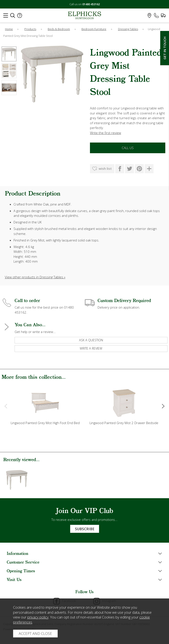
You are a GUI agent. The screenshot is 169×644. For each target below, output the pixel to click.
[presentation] (6, 406)
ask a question (91, 340)
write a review (91, 348)
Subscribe (85, 529)
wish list (105, 168)
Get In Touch (165, 48)
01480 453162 (91, 4)
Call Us (128, 148)
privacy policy (38, 617)
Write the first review (106, 133)
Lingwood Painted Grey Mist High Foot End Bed (45, 423)
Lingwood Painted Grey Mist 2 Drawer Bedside (124, 423)
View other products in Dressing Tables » (35, 277)
